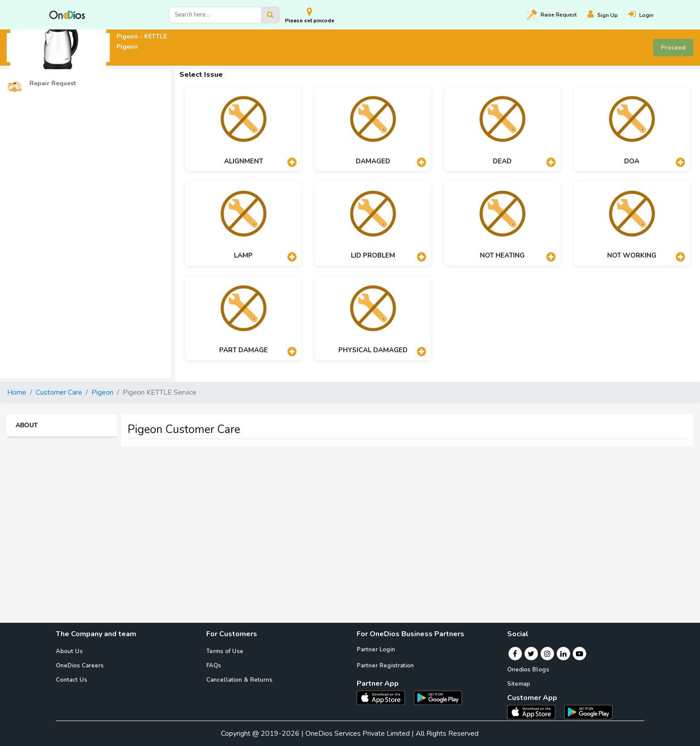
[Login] (646, 15)
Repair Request (41, 84)
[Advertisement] (350, 516)
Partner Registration (385, 666)
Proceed (673, 48)
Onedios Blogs (528, 670)
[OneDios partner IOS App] (384, 697)
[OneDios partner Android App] (438, 697)
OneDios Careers (80, 666)
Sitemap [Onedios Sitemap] (519, 684)
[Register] (608, 15)
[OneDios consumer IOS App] (535, 712)
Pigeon (102, 392)
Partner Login (376, 650)
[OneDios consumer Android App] (588, 712)
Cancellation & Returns (239, 680)
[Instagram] (547, 654)
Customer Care (59, 392)
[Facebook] (515, 654)
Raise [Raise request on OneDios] (552, 15)
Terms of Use (225, 651)
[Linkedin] (563, 654)
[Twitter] (531, 654)
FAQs (214, 666)
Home (17, 392)
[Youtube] (579, 654)
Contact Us (71, 680)
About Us (69, 651)
